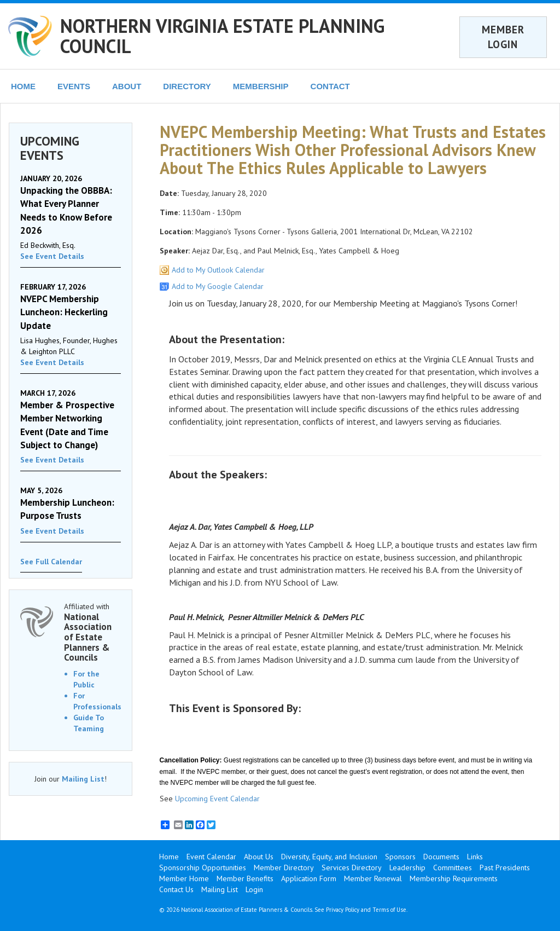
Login (254, 889)
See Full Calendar (51, 562)
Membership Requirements (454, 878)
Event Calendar (211, 857)
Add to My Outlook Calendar (218, 270)
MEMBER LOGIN (503, 37)
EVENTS (74, 86)
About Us (259, 857)
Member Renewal (373, 878)
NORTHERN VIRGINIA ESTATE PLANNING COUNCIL (222, 36)
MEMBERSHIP (261, 86)
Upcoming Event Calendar (217, 799)
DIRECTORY (187, 86)
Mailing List (83, 779)
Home (169, 857)
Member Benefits (245, 878)
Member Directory (284, 868)
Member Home (184, 878)
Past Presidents (505, 868)
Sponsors (400, 857)
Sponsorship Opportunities (203, 868)
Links (475, 857)
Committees (453, 868)
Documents (441, 857)
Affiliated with (92, 632)
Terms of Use (389, 910)
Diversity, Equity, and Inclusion (329, 857)
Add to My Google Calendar (218, 286)
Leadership (407, 868)
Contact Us (176, 889)
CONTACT (330, 86)
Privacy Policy (343, 910)
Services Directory (352, 868)
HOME (23, 86)
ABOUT (127, 86)
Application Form (309, 878)
